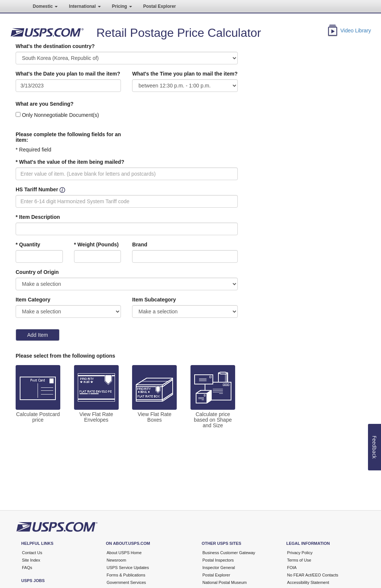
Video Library (356, 31)
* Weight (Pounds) (96, 245)
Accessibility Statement (308, 582)
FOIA (292, 568)
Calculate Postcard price (38, 417)
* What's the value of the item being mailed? (70, 162)
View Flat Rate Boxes (155, 417)
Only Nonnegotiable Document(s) (60, 115)
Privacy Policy (300, 553)
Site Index (31, 560)
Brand (140, 245)
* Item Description (38, 217)
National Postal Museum (225, 582)
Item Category (33, 300)
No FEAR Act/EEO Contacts (313, 575)
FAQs (27, 568)
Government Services (127, 582)
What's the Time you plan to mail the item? (185, 74)
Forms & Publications (126, 575)
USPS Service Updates (128, 568)
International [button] (85, 6)
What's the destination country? (55, 46)
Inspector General (219, 568)
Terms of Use (299, 560)
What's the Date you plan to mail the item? (68, 74)
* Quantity (28, 245)
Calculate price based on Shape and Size (213, 420)
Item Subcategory (154, 300)
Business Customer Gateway (229, 553)
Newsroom (117, 560)
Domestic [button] (45, 6)
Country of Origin (37, 272)
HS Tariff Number (37, 189)
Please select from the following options (65, 356)
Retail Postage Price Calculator (179, 33)
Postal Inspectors (218, 560)
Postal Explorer (160, 6)
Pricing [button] (122, 6)
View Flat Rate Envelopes (96, 417)
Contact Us (32, 553)
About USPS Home (124, 553)
